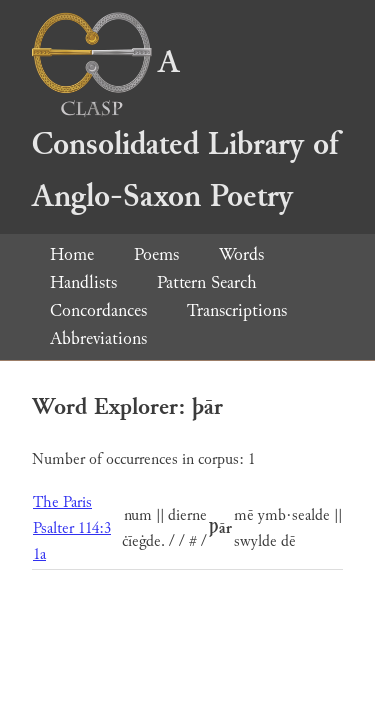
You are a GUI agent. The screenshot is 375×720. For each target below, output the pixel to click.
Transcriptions (237, 310)
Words (241, 254)
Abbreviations (98, 338)
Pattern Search (207, 282)
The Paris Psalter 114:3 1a (72, 528)
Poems (156, 254)
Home (72, 254)
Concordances (98, 310)
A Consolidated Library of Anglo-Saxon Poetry (185, 129)
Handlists (83, 282)
